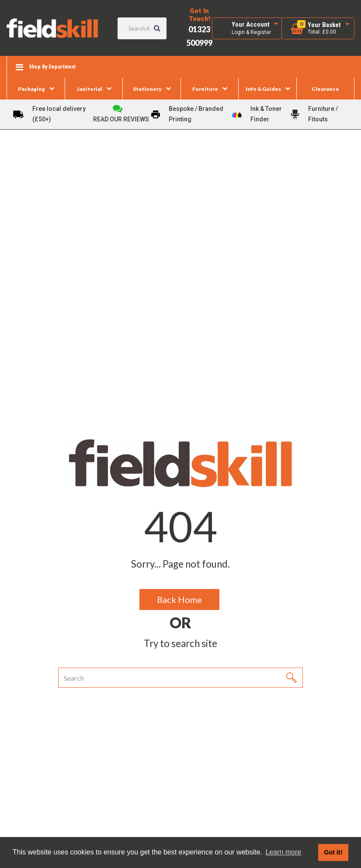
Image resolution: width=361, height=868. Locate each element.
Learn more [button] (283, 852)
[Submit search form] (157, 28)
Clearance (325, 89)
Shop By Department (52, 67)
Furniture (205, 89)
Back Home (179, 599)
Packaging (31, 89)
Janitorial (90, 89)
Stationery (147, 89)
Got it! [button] (333, 852)
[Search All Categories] (142, 28)
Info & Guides (263, 89)
